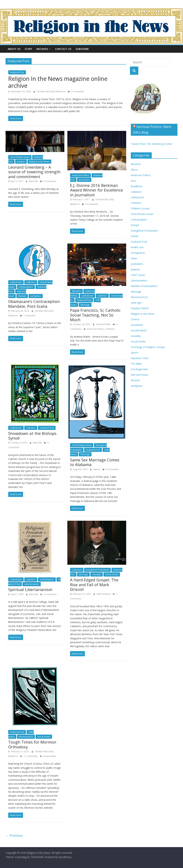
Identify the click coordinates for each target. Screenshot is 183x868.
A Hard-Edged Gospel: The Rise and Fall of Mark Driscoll (94, 584)
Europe (135, 225)
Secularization (139, 330)
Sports (135, 353)
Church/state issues (20, 157)
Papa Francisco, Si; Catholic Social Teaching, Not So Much (95, 315)
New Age (136, 303)
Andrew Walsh (103, 324)
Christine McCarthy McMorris (51, 91)
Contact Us (63, 49)
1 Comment (28, 316)
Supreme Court (140, 358)
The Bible (136, 364)
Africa (134, 170)
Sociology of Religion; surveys (148, 347)
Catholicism (16, 282)
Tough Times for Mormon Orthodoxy (32, 744)
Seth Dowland (104, 594)
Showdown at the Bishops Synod (32, 436)
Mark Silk (34, 181)
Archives (42, 49)
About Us (14, 49)
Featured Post (17, 72)
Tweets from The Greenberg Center (152, 144)
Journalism (84, 180)
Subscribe (82, 49)
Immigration (138, 253)
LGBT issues (138, 275)
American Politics (81, 175)
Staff (28, 49)
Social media (112, 574)
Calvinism (77, 570)
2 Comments (48, 594)
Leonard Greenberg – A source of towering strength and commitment (34, 172)
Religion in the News (39, 162)
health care (137, 247)
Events (135, 236)
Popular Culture (140, 308)
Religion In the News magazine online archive (58, 82)
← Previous (14, 835)
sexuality (97, 574)
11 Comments (29, 756)
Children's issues (140, 208)
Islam (134, 258)
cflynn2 (97, 469)
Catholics (31, 282)
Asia (133, 181)
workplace (36, 296)
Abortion (76, 291)
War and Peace (140, 375)
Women (22, 296)
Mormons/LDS (26, 737)
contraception (26, 287)
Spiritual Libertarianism (30, 589)
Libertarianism (32, 584)
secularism (137, 325)
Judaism (21, 162)
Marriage (85, 305)
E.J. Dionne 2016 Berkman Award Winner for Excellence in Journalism (97, 190)
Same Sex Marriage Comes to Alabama (95, 462)
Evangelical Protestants (97, 570)
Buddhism (137, 186)
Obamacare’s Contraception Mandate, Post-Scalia (34, 304)
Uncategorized (139, 369)
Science (135, 319)
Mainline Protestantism (144, 286)
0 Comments (76, 91)
